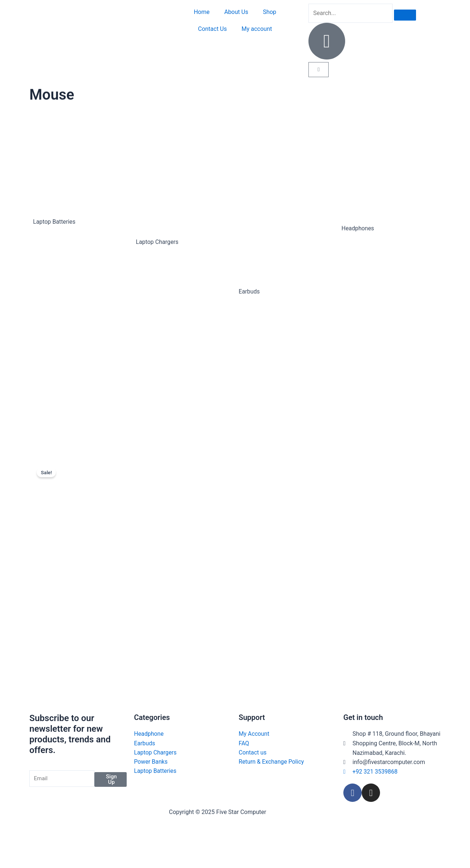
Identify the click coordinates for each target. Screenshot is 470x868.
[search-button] (405, 15)
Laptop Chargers (158, 242)
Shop (270, 12)
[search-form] (350, 13)
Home (202, 12)
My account (257, 29)
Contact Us (212, 29)
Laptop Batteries (55, 222)
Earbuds (249, 291)
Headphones (358, 228)
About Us (236, 12)
